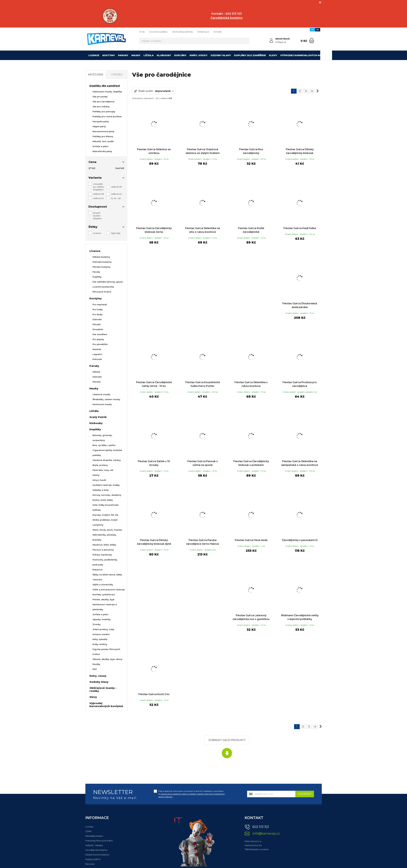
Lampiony (98, 525)
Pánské (97, 324)
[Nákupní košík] (312, 41)
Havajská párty (101, 121)
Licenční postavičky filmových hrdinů (103, 289)
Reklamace (203, 32)
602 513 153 (261, 827)
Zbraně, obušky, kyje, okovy (107, 659)
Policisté (97, 359)
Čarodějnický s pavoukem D (300, 540)
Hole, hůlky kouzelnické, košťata (106, 507)
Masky (136, 55)
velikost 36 (116, 187)
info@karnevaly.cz (266, 834)
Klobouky (164, 55)
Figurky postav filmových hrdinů (106, 652)
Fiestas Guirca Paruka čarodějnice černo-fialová (202, 542)
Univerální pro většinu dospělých (99, 187)
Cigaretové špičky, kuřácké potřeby (107, 453)
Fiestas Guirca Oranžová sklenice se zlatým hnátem (203, 151)
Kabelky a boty (101, 490)
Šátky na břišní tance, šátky (107, 575)
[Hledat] (246, 41)
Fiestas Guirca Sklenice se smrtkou (154, 151)
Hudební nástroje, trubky (106, 485)
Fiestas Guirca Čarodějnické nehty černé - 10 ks (154, 384)
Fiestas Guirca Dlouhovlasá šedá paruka (300, 305)
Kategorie (96, 75)
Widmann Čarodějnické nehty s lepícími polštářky (300, 617)
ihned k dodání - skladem (97, 216)
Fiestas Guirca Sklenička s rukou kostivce (251, 384)
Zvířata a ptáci (100, 146)
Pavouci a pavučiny (103, 550)
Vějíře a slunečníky (103, 585)
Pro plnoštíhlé (100, 344)
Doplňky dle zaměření (250, 55)
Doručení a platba (158, 32)
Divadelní (98, 329)
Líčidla (149, 55)
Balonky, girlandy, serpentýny (102, 438)
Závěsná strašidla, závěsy (107, 460)
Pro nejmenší (100, 304)
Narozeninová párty (103, 131)
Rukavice (98, 570)
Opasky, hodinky (102, 619)
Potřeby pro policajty (104, 111)
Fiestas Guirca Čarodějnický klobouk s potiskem (251, 463)
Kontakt (218, 32)
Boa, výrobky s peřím (104, 445)
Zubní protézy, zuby (103, 629)
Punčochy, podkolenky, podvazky (105, 562)
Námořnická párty (102, 151)
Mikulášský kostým (94, 836)
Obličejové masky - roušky (103, 689)
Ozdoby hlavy (221, 55)
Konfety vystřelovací (104, 594)
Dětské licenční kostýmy (97, 855)
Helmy (96, 475)
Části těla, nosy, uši (103, 470)
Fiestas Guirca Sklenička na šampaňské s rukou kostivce (300, 463)
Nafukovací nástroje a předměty (105, 607)
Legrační (97, 354)
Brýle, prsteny (100, 465)
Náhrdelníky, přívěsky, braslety (105, 537)
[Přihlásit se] (271, 41)
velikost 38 (98, 194)
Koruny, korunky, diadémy (107, 495)
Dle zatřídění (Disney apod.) (108, 282)
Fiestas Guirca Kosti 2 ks (154, 694)
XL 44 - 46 (116, 198)
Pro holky (98, 309)
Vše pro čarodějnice (103, 102)
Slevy (273, 55)
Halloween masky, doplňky (107, 92)
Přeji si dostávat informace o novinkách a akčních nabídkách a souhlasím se (192, 794)
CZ (312, 30)
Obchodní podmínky (182, 32)
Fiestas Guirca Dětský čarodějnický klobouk (300, 151)
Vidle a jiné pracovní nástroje (109, 589)
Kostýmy (109, 55)
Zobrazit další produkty (227, 740)
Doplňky (180, 55)
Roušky (96, 664)
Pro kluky (98, 314)
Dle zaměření (100, 334)
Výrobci (117, 75)
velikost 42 (98, 198)
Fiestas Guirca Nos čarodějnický (251, 151)
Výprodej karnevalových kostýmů (305, 55)
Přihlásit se (281, 42)
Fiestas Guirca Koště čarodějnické (251, 230)
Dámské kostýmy (102, 262)
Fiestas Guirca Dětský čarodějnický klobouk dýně (154, 542)
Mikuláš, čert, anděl (103, 141)
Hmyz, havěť (99, 480)
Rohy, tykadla (100, 639)
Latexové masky (101, 394)
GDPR (88, 831)
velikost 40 (116, 194)
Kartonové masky (102, 404)
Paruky (123, 55)
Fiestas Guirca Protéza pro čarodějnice (300, 384)
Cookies (89, 827)
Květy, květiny (100, 644)
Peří (95, 669)
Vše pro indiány (101, 107)
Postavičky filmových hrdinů (99, 841)
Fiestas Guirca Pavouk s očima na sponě (203, 463)
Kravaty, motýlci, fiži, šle (105, 515)
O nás (142, 32)
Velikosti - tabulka (94, 845)
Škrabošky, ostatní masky (106, 399)
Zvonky (97, 624)
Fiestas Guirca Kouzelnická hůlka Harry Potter (203, 384)
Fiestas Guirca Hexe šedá (251, 540)
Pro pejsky (98, 339)
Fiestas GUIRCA (93, 859)
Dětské (96, 372)
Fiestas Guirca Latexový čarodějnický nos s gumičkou (251, 617)
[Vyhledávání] (194, 41)
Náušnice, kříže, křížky (104, 545)
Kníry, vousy (199, 55)
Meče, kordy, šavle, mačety (107, 530)
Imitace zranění (101, 634)
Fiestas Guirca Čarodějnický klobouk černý (154, 230)
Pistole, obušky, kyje (103, 599)
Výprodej (116, 233)
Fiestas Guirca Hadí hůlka (300, 228)
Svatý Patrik (98, 417)
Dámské (97, 319)
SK (318, 30)
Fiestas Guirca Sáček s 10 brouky (154, 463)
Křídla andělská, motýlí (105, 520)
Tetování (97, 580)
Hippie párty (99, 126)
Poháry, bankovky (102, 555)
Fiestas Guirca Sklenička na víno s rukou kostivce (202, 230)
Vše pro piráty (100, 97)
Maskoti (97, 349)
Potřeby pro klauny (103, 136)
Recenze (90, 864)
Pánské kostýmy (102, 267)
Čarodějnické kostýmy (96, 850)
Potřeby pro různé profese (107, 116)
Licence (94, 55)
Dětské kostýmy (101, 257)
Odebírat (305, 794)
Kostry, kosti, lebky (103, 500)
